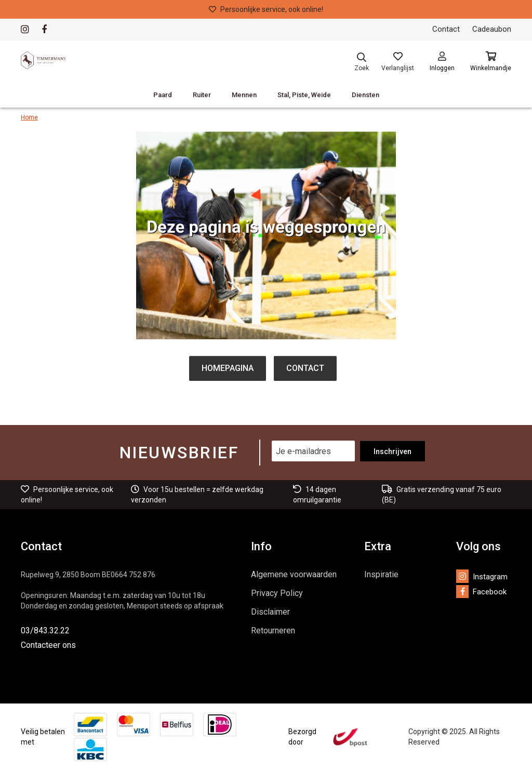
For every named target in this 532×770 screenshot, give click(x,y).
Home (29, 117)
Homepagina (228, 368)
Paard (163, 95)
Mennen (244, 95)
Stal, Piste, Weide (304, 95)
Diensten (365, 95)
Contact (446, 29)
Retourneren (273, 630)
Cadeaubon (492, 29)
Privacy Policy (277, 593)
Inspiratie (381, 574)
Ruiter (202, 95)
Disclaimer (270, 612)
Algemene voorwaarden (294, 574)
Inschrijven (393, 452)
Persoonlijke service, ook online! (266, 9)
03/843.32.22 (45, 630)
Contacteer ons (48, 645)
